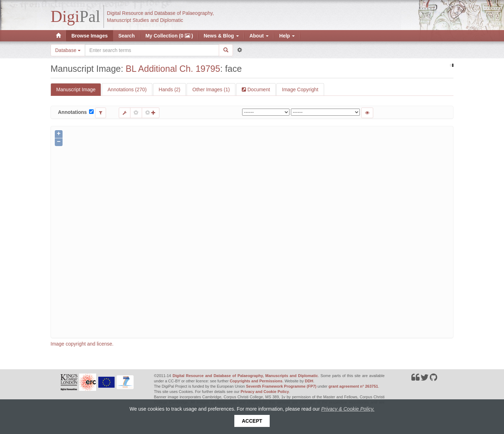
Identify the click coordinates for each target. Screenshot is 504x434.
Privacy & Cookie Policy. (348, 409)
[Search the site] (152, 50)
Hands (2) (169, 89)
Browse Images (90, 36)
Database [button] (68, 50)
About (259, 36)
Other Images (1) (211, 89)
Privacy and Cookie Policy (265, 392)
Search (127, 36)
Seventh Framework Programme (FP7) (281, 386)
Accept (252, 421)
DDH (309, 381)
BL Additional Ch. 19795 (173, 69)
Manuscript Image (76, 89)
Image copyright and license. (82, 344)
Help (287, 36)
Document (258, 89)
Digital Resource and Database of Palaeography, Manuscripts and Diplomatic (245, 376)
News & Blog (221, 36)
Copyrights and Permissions (256, 381)
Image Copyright (300, 89)
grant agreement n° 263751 (353, 386)
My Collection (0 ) (169, 36)
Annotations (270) (127, 89)
